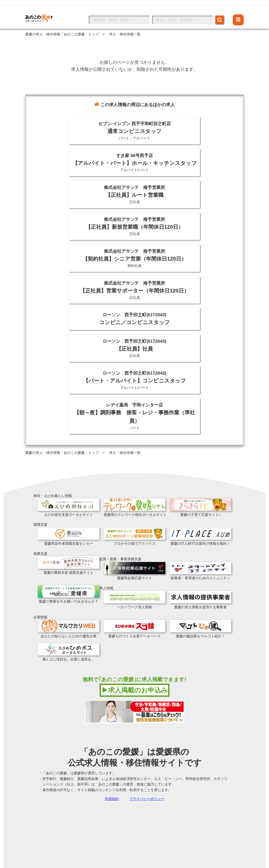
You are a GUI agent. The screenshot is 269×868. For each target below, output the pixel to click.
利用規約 (112, 799)
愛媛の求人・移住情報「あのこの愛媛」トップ (62, 34)
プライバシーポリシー (147, 799)
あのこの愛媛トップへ (43, 12)
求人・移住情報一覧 (125, 34)
